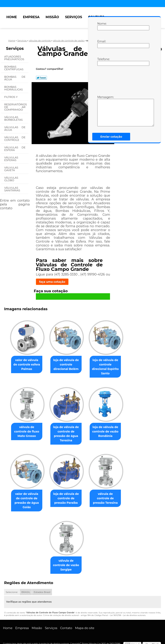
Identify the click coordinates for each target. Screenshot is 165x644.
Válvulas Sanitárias (12, 189)
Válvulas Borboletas (14, 118)
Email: (101, 44)
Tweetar (41, 78)
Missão (52, 17)
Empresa (31, 17)
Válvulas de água (15, 128)
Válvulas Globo (11, 179)
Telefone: (101, 62)
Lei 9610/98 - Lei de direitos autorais (128, 609)
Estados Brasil (42, 586)
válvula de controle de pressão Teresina (107, 496)
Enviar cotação (111, 137)
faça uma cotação (52, 282)
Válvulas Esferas (11, 159)
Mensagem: (101, 111)
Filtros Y (11, 97)
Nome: (101, 26)
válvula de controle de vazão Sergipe (66, 561)
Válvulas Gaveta (11, 169)
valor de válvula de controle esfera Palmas (25, 365)
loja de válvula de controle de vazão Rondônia (107, 428)
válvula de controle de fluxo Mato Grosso (25, 428)
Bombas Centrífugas (14, 68)
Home (11, 17)
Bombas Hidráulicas (14, 88)
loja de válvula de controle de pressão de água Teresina (66, 430)
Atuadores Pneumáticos (15, 58)
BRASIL (26, 586)
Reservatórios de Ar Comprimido (16, 107)
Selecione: (12, 586)
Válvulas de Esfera (15, 149)
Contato (66, 622)
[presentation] (123, 80)
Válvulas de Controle (15, 139)
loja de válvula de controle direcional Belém (66, 365)
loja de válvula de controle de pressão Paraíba (66, 496)
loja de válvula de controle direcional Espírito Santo (107, 365)
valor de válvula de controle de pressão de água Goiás (25, 498)
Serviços (74, 17)
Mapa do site (85, 622)
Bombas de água (15, 78)
